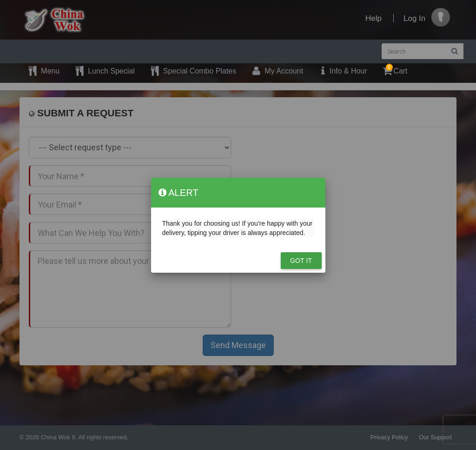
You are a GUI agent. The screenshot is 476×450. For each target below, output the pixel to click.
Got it (301, 261)
